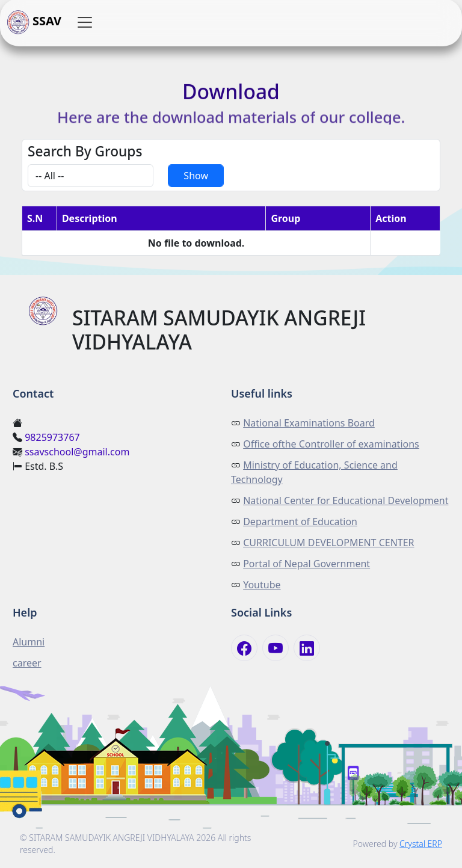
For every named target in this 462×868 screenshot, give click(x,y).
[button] (85, 22)
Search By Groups (85, 151)
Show (196, 176)
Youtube (262, 585)
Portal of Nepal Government (306, 564)
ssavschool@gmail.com (77, 452)
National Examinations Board (309, 423)
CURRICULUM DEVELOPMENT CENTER (328, 543)
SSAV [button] (34, 22)
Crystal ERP (421, 844)
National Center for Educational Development (346, 500)
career (27, 663)
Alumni (29, 642)
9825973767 (52, 437)
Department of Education (300, 522)
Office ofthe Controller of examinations (331, 444)
